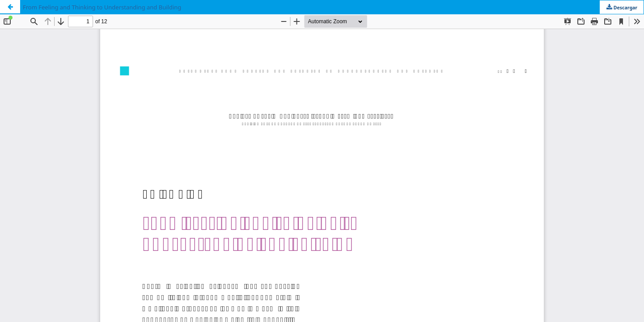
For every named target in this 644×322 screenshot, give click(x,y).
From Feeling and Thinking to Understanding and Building (102, 7)
